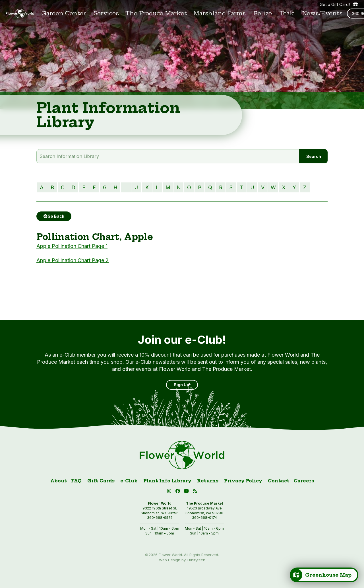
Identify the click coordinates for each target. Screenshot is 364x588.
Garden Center (64, 14)
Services (106, 14)
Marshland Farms (220, 14)
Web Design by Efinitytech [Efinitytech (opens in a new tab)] (182, 560)
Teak (287, 14)
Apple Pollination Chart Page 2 (73, 260)
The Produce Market (156, 14)
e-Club (129, 481)
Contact (279, 481)
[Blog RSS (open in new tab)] (195, 492)
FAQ (76, 481)
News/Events (322, 14)
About (59, 481)
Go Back (54, 216)
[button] (187, 492)
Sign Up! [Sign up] (182, 385)
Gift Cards (101, 481)
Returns (208, 481)
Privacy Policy (243, 481)
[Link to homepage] (20, 14)
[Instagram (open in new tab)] (170, 492)
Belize (263, 14)
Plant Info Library (167, 481)
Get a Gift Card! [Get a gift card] (339, 4)
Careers (304, 481)
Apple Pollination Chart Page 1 (72, 246)
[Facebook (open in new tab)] (179, 492)
